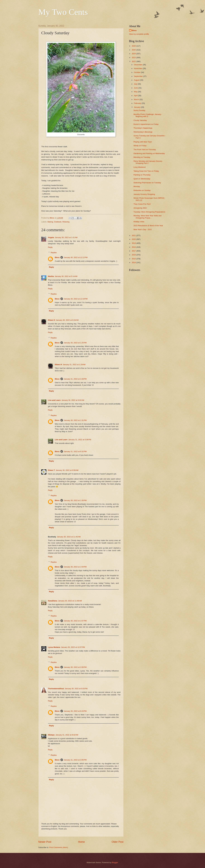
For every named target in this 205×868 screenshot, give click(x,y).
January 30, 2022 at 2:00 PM (75, 667)
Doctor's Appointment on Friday (146, 124)
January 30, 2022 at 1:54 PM (75, 567)
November (138, 68)
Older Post (117, 842)
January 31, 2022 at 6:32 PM (75, 451)
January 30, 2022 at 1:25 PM (75, 343)
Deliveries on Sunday (142, 190)
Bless (57, 257)
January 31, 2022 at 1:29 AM (74, 365)
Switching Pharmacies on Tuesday (147, 183)
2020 (134, 239)
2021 (134, 235)
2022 (134, 61)
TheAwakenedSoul (56, 689)
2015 (134, 259)
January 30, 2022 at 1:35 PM (75, 500)
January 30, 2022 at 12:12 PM (76, 257)
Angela (51, 237)
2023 (134, 58)
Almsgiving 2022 (140, 208)
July (136, 84)
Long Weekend (140, 167)
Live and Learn (54, 400)
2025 (134, 50)
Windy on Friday (140, 146)
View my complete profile (139, 34)
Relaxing (66, 222)
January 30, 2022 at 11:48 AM (70, 601)
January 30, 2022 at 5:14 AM (66, 276)
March (137, 99)
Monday (137, 186)
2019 (134, 243)
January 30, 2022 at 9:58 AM (67, 470)
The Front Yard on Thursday (145, 150)
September (139, 76)
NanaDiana (53, 601)
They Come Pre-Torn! (142, 204)
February (138, 103)
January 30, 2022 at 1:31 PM (75, 420)
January (137, 107)
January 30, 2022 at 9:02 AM (73, 400)
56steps (51, 735)
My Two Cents (63, 12)
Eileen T (51, 470)
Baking (50, 222)
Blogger (115, 862)
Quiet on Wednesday (142, 179)
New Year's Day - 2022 (143, 229)
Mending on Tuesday (142, 157)
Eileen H (52, 320)
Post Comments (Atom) (59, 847)
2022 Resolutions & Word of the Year (148, 226)
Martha (51, 276)
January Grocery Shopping (144, 194)
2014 (134, 262)
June (136, 88)
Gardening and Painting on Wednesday (149, 153)
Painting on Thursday (142, 175)
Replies (54, 253)
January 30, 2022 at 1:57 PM (75, 621)
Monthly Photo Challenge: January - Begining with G (148, 115)
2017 (134, 251)
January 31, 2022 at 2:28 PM (75, 379)
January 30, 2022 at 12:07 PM (73, 647)
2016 (134, 255)
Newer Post (45, 842)
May (136, 92)
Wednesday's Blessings (143, 132)
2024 (134, 54)
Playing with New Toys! (143, 142)
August (137, 80)
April (136, 96)
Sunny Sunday (139, 110)
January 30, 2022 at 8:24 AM (67, 320)
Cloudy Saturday (140, 120)
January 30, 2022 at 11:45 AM (69, 537)
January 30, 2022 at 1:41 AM (66, 237)
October (137, 72)
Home (81, 842)
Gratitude (58, 222)
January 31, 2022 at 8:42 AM (67, 735)
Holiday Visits (139, 222)
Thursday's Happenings (143, 128)
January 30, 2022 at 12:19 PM (76, 299)
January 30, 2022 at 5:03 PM (76, 689)
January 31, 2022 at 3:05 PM (75, 760)
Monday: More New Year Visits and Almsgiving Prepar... (148, 217)
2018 (134, 247)
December (138, 65)
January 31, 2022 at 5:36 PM (80, 440)
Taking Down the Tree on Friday (146, 171)
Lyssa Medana (54, 647)
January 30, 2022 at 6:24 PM (75, 711)
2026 (134, 46)
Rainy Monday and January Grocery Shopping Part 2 (148, 162)
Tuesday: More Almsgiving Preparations (149, 212)
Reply (50, 247)
